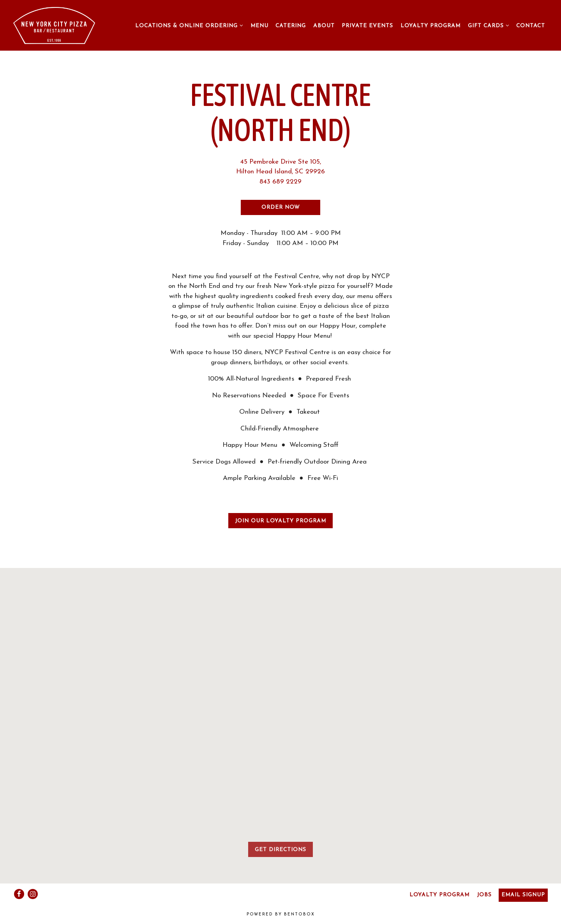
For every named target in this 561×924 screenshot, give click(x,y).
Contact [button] (531, 26)
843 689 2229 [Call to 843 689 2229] (280, 182)
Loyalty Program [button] (430, 26)
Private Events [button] (367, 26)
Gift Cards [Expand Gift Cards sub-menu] (490, 25)
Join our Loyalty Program (280, 521)
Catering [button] (291, 26)
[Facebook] (19, 894)
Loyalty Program (439, 895)
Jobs (484, 895)
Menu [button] (259, 26)
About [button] (324, 26)
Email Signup (523, 895)
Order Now (281, 207)
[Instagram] (33, 894)
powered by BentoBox (281, 914)
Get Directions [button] (280, 850)
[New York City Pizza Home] (54, 25)
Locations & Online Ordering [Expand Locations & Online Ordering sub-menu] (190, 25)
